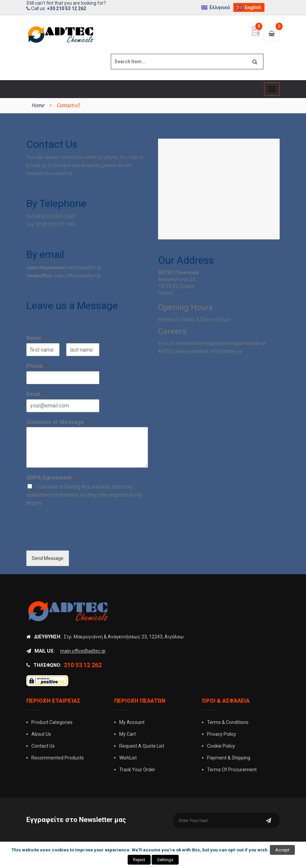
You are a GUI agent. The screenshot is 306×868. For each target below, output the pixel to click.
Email (35, 394)
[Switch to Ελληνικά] (216, 7)
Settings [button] (165, 860)
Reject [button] (139, 860)
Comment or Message (57, 422)
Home (38, 105)
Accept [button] (282, 850)
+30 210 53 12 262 (67, 8)
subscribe (269, 820)
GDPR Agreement (51, 478)
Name (36, 338)
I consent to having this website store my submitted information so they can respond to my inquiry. (84, 495)
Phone (36, 366)
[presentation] (78, 539)
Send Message (48, 558)
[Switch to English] (249, 7)
